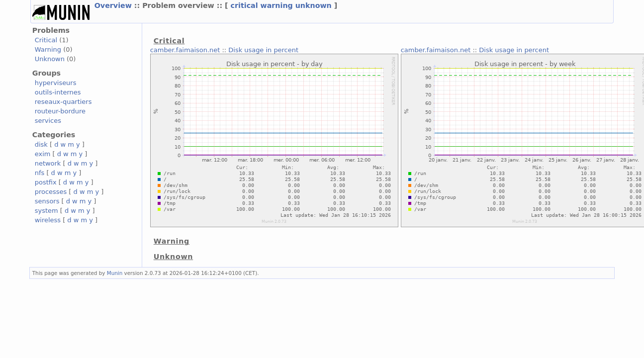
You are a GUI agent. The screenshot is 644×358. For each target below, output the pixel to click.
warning (277, 5)
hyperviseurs (56, 83)
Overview (113, 5)
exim (43, 154)
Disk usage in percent (263, 50)
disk (41, 144)
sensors (47, 201)
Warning (48, 49)
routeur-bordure (60, 111)
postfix (46, 182)
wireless (48, 220)
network (48, 163)
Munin (115, 273)
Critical (46, 40)
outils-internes (58, 92)
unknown (314, 5)
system (46, 211)
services (48, 121)
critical (244, 5)
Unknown (50, 59)
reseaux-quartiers (63, 102)
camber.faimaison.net (185, 50)
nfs (40, 173)
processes (51, 192)
